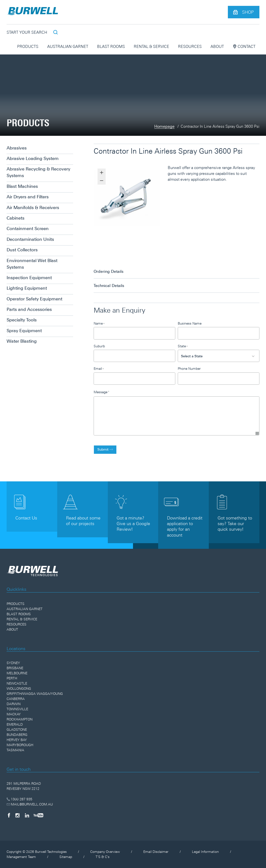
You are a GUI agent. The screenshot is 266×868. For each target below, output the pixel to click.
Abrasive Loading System (33, 158)
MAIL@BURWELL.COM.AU (30, 804)
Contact (244, 46)
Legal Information (205, 852)
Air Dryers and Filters (28, 197)
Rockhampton (20, 719)
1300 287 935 (19, 799)
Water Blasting (22, 341)
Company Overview (105, 852)
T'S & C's (103, 857)
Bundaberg (17, 735)
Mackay (14, 714)
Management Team (21, 857)
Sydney (13, 663)
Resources (190, 46)
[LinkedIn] (27, 815)
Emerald (15, 724)
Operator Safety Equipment (34, 299)
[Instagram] (17, 815)
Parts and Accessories (29, 309)
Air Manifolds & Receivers (33, 207)
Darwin (14, 704)
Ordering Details (109, 271)
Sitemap (66, 857)
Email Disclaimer (156, 852)
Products (28, 46)
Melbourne (17, 673)
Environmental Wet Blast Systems (32, 264)
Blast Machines (22, 186)
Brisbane (15, 668)
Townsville (17, 709)
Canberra (16, 699)
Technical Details (109, 286)
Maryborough (20, 745)
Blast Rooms (111, 46)
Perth (12, 678)
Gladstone (17, 730)
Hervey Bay (17, 740)
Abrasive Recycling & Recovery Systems (38, 172)
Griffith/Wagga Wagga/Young (35, 694)
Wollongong (19, 688)
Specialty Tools (22, 320)
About (217, 46)
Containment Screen (28, 228)
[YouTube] (38, 815)
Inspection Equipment (29, 278)
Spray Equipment (24, 331)
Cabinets (16, 218)
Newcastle (17, 683)
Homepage (164, 126)
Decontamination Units (30, 239)
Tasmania (15, 750)
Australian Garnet (68, 46)
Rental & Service (151, 46)
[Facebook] (9, 815)
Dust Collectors (22, 250)
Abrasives (17, 148)
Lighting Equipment (27, 288)
